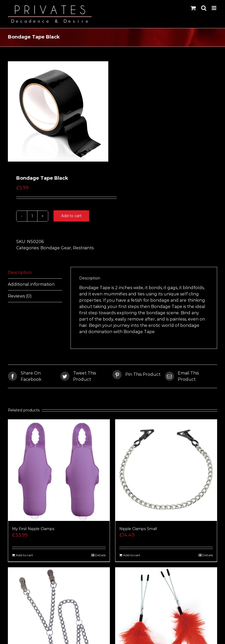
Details (100, 555)
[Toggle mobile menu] (214, 8)
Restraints (83, 248)
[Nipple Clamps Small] (166, 470)
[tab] (35, 273)
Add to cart (71, 216)
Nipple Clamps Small (138, 529)
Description (20, 273)
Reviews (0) (20, 296)
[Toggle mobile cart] (193, 8)
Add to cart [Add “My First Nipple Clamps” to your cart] (24, 555)
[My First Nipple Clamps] (59, 470)
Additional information (31, 284)
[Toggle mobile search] (204, 8)
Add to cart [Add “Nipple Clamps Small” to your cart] (132, 555)
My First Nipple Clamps (33, 529)
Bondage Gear (56, 248)
